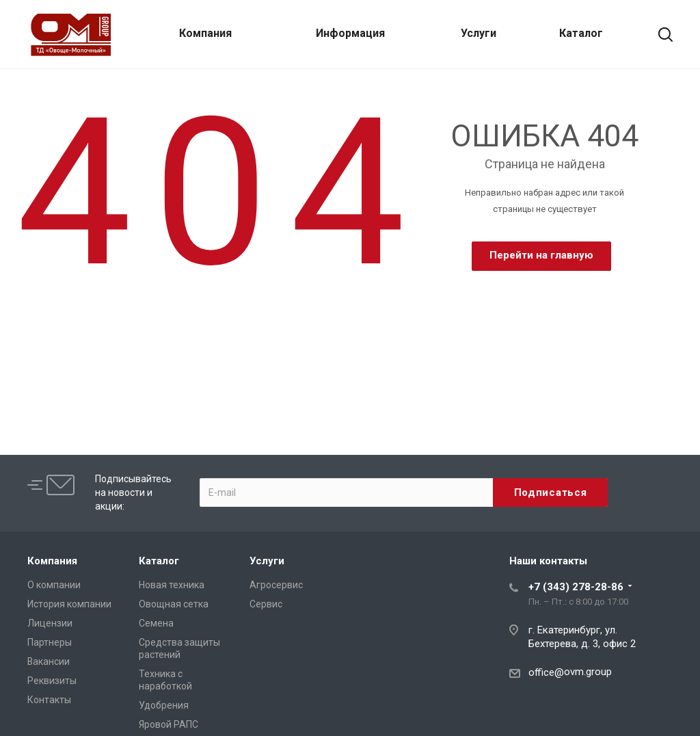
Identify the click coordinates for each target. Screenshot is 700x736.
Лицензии (50, 623)
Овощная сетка (174, 604)
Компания (205, 33)
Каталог (581, 33)
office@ (546, 672)
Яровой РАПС (169, 724)
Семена (156, 623)
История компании (69, 604)
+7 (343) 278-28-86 (576, 587)
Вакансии (49, 661)
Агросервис (276, 585)
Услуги (479, 33)
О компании (54, 585)
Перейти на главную (541, 255)
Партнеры (50, 642)
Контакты (49, 700)
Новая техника (172, 585)
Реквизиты (52, 681)
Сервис (266, 604)
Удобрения (164, 705)
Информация (350, 33)
